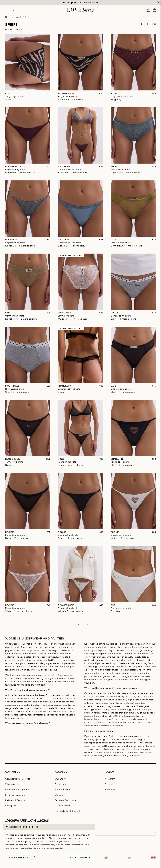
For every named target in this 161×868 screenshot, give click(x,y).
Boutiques (60, 783)
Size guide (11, 805)
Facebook (110, 789)
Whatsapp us (12, 783)
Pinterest (109, 783)
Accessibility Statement (67, 810)
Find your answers (15, 794)
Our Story (60, 778)
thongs (37, 656)
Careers (59, 794)
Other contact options (17, 789)
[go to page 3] (83, 624)
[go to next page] (87, 624)
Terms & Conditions (66, 800)
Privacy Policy (62, 805)
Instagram (110, 778)
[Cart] (154, 9)
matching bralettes (15, 666)
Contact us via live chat (18, 778)
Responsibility (62, 789)
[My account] (148, 9)
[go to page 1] (74, 624)
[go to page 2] (78, 624)
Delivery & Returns (15, 800)
